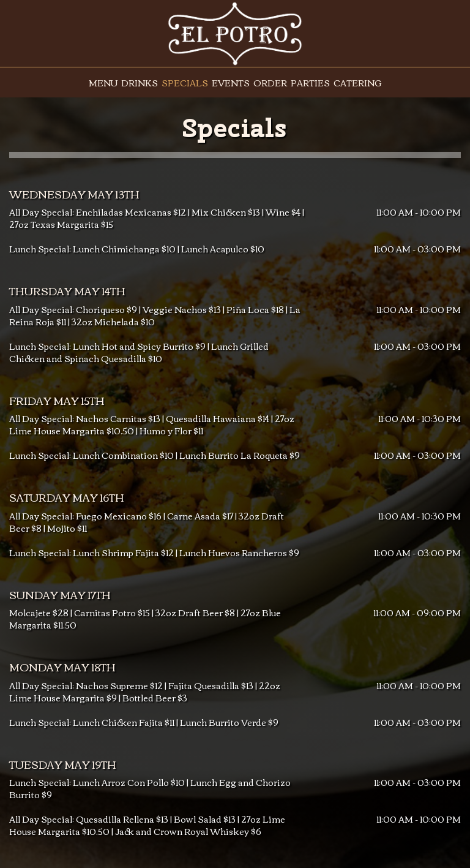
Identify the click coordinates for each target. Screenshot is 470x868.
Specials (185, 83)
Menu (103, 83)
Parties (310, 83)
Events (231, 83)
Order (270, 83)
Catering (357, 83)
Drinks (140, 83)
